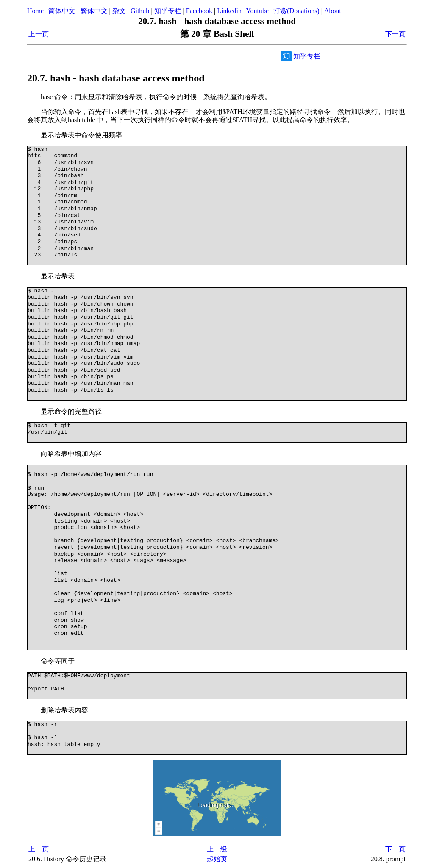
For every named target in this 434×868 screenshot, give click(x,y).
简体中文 (62, 11)
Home (35, 11)
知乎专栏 (168, 11)
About (333, 11)
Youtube (258, 11)
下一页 (395, 34)
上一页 (39, 34)
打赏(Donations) (296, 11)
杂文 (119, 11)
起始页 (217, 859)
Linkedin (229, 11)
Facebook (199, 11)
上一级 (217, 849)
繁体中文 (94, 11)
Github (140, 11)
